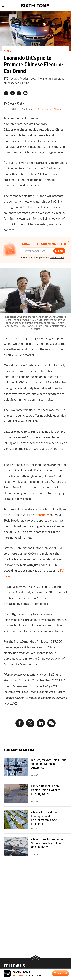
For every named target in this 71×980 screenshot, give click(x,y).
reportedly (42, 515)
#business (59, 109)
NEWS (7, 51)
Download (61, 973)
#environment (45, 109)
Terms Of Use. (57, 257)
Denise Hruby (16, 103)
